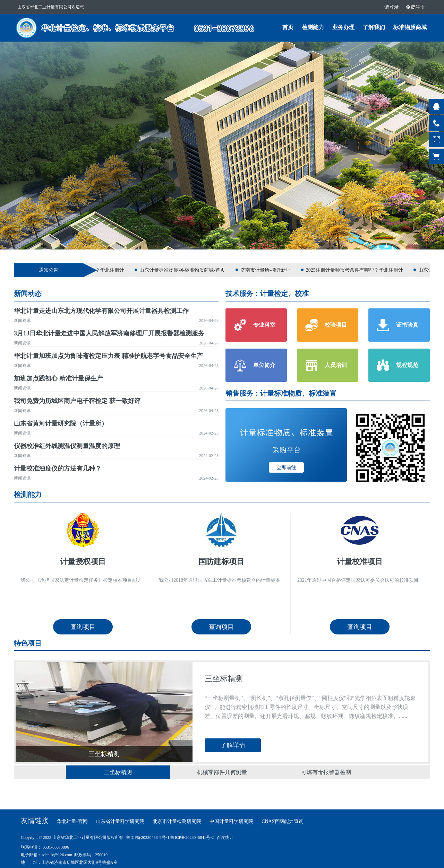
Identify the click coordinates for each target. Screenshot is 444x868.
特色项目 (28, 643)
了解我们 (374, 27)
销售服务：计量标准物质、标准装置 (281, 393)
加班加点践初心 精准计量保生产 (58, 378)
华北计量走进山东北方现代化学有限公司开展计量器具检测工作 (101, 311)
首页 (288, 27)
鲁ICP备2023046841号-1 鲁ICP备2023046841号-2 (170, 838)
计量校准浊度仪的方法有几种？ (58, 468)
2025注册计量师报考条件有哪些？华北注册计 (358, 270)
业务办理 (343, 27)
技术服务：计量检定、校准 (267, 293)
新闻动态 (28, 293)
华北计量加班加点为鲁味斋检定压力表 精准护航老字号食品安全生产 (108, 356)
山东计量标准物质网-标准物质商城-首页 (185, 270)
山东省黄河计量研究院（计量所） (61, 423)
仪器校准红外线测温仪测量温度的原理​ (67, 446)
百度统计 (225, 838)
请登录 (392, 7)
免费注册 (415, 7)
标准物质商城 (410, 27)
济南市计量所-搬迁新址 (269, 270)
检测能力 (313, 27)
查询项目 (83, 627)
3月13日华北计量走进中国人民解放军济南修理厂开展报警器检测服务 (109, 333)
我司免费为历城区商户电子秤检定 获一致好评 (77, 401)
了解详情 (233, 745)
